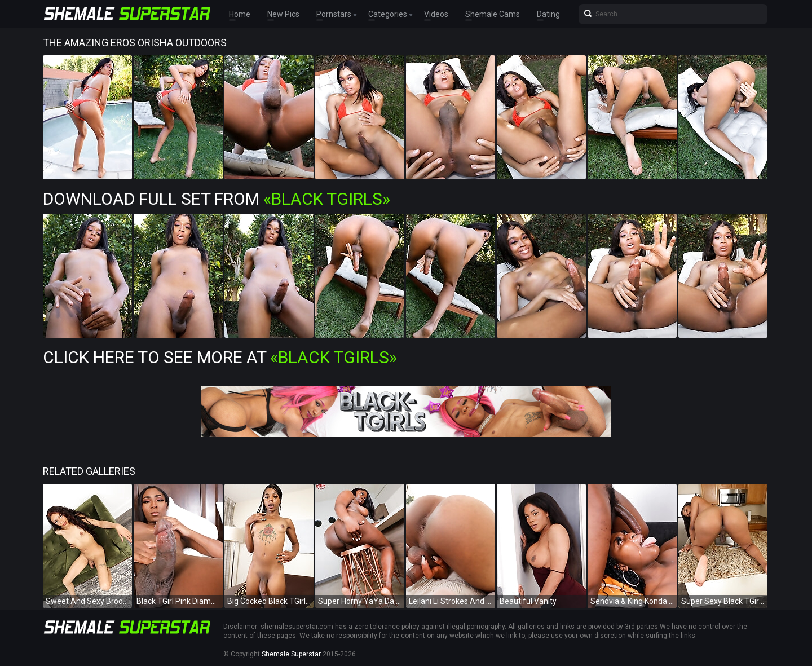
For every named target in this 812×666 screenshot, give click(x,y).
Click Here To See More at (220, 357)
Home (240, 14)
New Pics (283, 14)
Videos (436, 14)
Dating (548, 14)
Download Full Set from (217, 199)
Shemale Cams (493, 14)
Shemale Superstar (291, 654)
